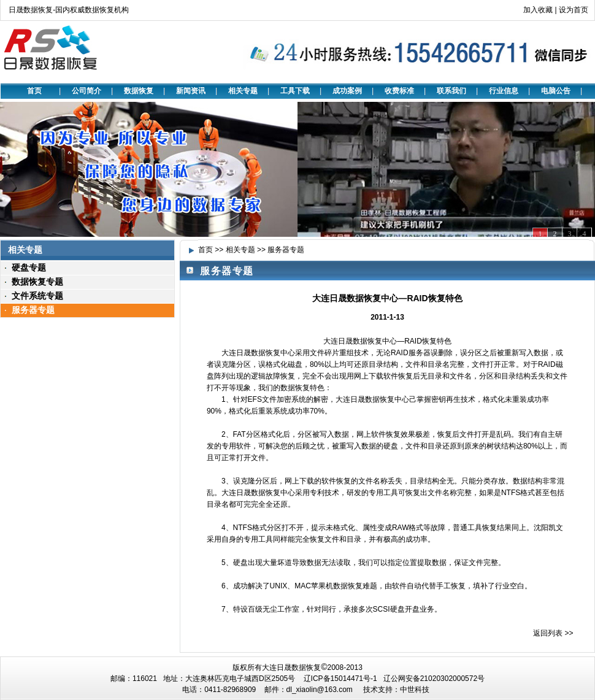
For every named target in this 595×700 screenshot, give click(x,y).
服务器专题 (33, 310)
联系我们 (451, 91)
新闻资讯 (191, 91)
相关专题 (243, 91)
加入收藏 (538, 10)
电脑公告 (556, 91)
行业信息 (504, 91)
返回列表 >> (553, 633)
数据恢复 (139, 91)
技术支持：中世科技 (396, 690)
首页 (34, 91)
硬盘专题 (29, 267)
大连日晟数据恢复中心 (360, 341)
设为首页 (574, 10)
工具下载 (295, 91)
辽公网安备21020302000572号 (434, 679)
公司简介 (86, 91)
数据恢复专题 (37, 282)
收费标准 (399, 91)
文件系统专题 (37, 296)
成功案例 (347, 91)
